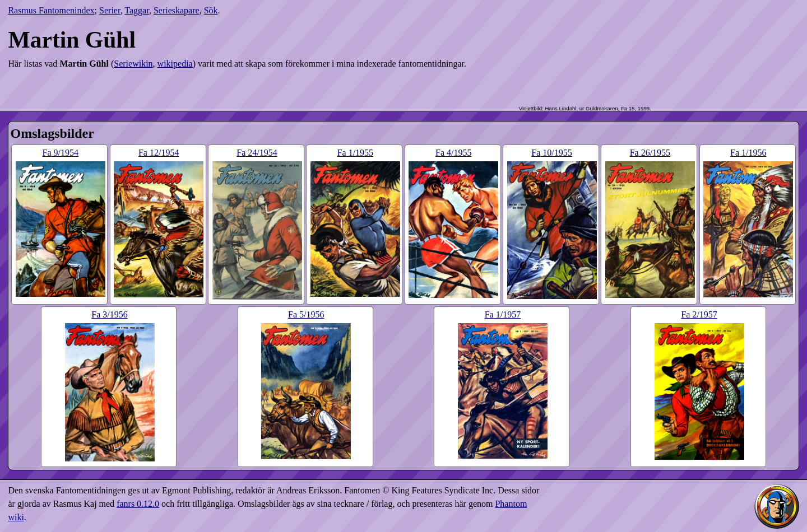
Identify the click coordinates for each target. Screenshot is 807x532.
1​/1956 (748, 153)
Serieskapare (177, 10)
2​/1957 (699, 314)
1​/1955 (355, 153)
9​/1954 (61, 153)
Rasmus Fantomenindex (51, 10)
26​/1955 (650, 153)
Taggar (137, 10)
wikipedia (175, 64)
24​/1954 (257, 153)
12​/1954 (159, 153)
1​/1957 (503, 314)
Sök (211, 10)
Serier (110, 10)
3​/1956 (109, 314)
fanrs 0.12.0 (138, 504)
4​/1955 (453, 153)
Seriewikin (133, 64)
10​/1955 (551, 153)
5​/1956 (306, 314)
